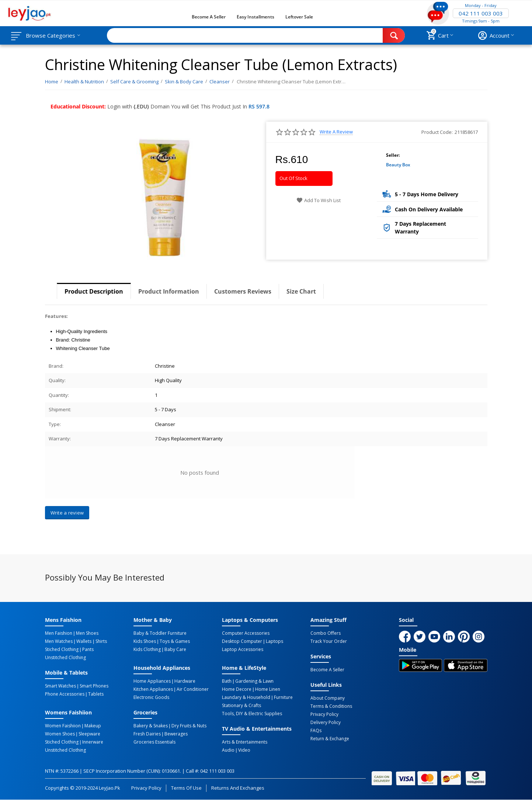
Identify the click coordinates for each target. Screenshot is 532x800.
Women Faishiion (63, 726)
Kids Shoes (145, 641)
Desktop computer (242, 641)
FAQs (316, 731)
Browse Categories (51, 35)
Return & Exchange (330, 739)
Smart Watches (60, 686)
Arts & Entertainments (245, 742)
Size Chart (301, 291)
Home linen (268, 689)
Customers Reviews (243, 291)
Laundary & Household (246, 697)
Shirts (101, 641)
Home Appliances (152, 681)
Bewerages (176, 734)
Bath (227, 681)
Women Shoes (60, 734)
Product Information (169, 291)
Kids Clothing (147, 650)
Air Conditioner (193, 689)
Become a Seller (209, 17)
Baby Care (175, 650)
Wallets (84, 641)
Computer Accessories (246, 633)
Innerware (93, 742)
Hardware (185, 681)
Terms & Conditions (331, 706)
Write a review (336, 132)
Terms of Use (186, 788)
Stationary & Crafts (241, 706)
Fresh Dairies (147, 734)
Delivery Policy (326, 723)
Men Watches (59, 641)
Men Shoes (87, 633)
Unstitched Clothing (65, 658)
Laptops (274, 641)
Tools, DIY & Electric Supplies (252, 714)
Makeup (93, 726)
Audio (228, 750)
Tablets (96, 694)
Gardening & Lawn (254, 681)
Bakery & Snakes (151, 726)
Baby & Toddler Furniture (160, 633)
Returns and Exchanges (238, 788)
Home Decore (237, 689)
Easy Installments (255, 17)
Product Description (94, 291)
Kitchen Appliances (153, 689)
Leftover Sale (299, 17)
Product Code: (437, 132)
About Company (328, 698)
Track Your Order (329, 641)
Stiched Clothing (62, 650)
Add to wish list (318, 200)
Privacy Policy (324, 714)
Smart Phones (94, 686)
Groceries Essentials (154, 742)
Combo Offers (326, 633)
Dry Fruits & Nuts (189, 726)
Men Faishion (59, 633)
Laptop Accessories (243, 650)
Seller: (393, 155)
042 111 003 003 (481, 13)
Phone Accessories (65, 694)
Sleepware (89, 734)
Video (244, 750)
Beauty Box (398, 165)
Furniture (283, 697)
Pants (88, 650)
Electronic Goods (151, 697)
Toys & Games (175, 641)
